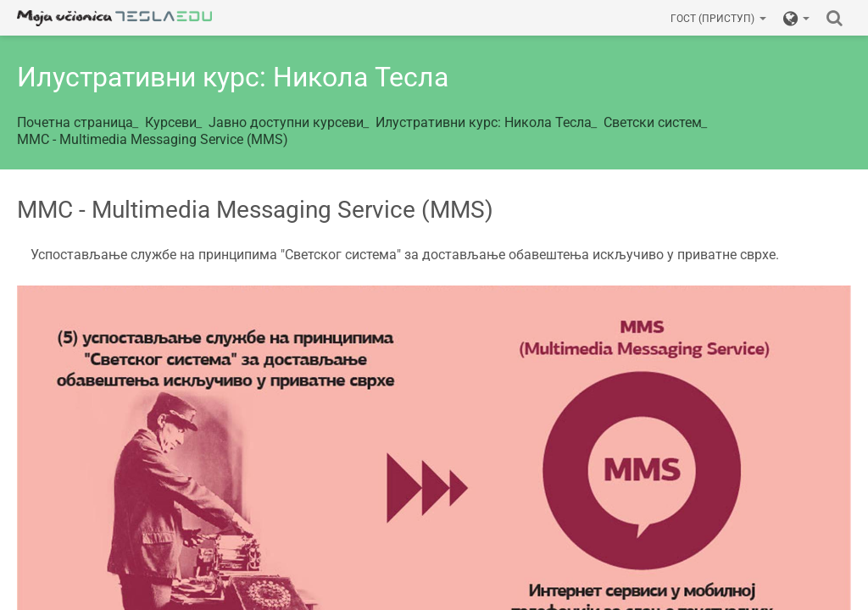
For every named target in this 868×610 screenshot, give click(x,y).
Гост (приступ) (718, 19)
